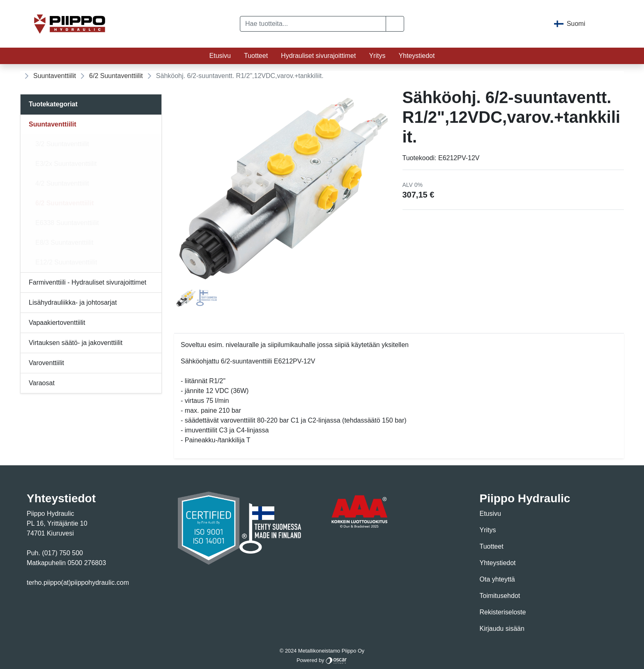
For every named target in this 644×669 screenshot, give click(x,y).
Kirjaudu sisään (502, 629)
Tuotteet (256, 56)
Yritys (377, 56)
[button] (395, 24)
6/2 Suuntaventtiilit (116, 76)
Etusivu (220, 56)
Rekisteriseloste (503, 612)
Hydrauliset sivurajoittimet (318, 56)
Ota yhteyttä (497, 579)
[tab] (186, 298)
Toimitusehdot (500, 596)
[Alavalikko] (153, 124)
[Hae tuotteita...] (313, 24)
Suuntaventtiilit (55, 76)
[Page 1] (186, 298)
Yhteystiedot (416, 56)
